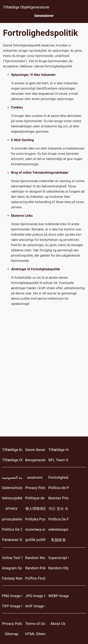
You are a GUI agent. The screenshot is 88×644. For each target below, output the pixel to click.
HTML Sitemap (35, 634)
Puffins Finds (35, 578)
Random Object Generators (58, 568)
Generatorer (44, 16)
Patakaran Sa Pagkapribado (12, 540)
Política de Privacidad (58, 488)
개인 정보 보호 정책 (58, 508)
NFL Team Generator (58, 460)
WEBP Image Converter (58, 596)
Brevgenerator (35, 460)
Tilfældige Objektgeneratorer (26, 7)
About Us (58, 624)
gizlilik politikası (35, 540)
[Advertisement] (44, 377)
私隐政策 (58, 540)
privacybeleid (12, 519)
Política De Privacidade (58, 519)
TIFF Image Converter (12, 606)
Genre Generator (35, 450)
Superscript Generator (58, 558)
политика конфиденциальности (35, 529)
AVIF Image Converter (35, 606)
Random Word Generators (35, 558)
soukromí (35, 477)
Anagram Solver (12, 568)
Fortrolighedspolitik (58, 477)
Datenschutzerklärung (12, 488)
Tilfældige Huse (58, 450)
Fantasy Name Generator (12, 578)
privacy (12, 508)
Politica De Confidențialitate (12, 529)
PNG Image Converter (12, 596)
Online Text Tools (12, 558)
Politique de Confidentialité (35, 498)
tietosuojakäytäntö (12, 498)
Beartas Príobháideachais (58, 498)
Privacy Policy (35, 488)
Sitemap (12, 634)
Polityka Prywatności (35, 519)
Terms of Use (35, 624)
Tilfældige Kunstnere (12, 450)
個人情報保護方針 (35, 508)
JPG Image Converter (35, 596)
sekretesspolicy (58, 529)
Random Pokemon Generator (35, 568)
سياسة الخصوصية (12, 477)
